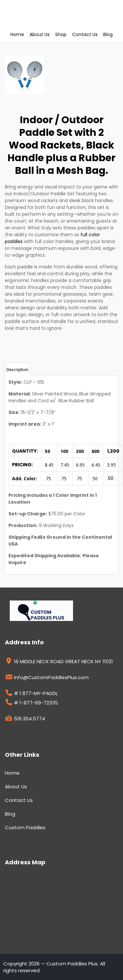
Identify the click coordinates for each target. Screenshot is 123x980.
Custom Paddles (25, 827)
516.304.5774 (25, 719)
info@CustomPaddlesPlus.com (47, 678)
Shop (61, 34)
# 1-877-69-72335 (31, 703)
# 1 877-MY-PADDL (31, 694)
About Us (40, 34)
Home (17, 34)
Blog (108, 34)
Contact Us (85, 34)
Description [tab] (18, 370)
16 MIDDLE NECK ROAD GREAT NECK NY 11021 (59, 662)
